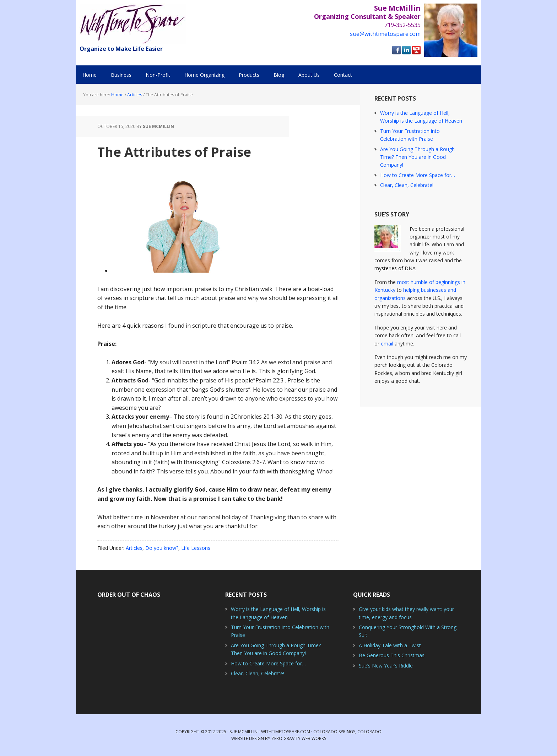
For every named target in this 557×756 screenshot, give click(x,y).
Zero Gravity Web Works (299, 738)
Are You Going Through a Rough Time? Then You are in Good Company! (417, 157)
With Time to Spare (133, 24)
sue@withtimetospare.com (385, 34)
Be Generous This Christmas (392, 655)
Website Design (248, 738)
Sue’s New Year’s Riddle (386, 666)
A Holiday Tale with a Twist (390, 645)
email (387, 344)
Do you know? (162, 548)
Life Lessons (196, 548)
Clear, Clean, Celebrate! (407, 185)
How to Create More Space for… (418, 175)
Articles (134, 548)
